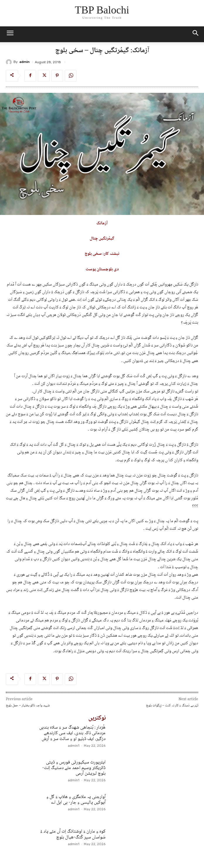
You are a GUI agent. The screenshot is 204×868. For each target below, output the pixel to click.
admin (24, 62)
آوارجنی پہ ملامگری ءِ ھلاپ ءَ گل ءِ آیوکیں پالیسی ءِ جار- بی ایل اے (76, 800)
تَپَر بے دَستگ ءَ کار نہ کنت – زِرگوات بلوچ (172, 706)
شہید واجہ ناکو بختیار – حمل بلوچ (28, 706)
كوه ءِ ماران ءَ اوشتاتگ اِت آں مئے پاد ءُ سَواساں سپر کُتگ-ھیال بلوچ (73, 834)
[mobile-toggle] (10, 34)
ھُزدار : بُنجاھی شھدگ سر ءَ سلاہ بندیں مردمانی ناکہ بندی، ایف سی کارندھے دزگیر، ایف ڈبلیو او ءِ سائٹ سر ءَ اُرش (72, 733)
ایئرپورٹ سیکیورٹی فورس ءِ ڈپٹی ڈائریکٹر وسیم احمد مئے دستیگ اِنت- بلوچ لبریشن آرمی (74, 768)
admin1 (74, 746)
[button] (196, 34)
